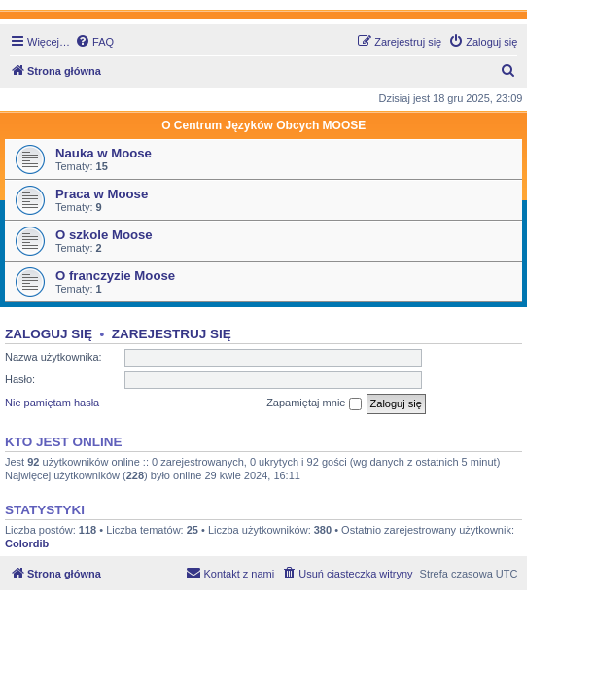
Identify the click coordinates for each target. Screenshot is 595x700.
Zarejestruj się (172, 334)
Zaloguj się (49, 334)
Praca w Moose (102, 194)
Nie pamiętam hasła (52, 402)
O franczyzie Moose (115, 276)
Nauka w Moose (104, 153)
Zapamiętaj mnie (314, 403)
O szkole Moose (104, 235)
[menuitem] (94, 42)
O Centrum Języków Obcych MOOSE (263, 125)
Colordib (27, 543)
